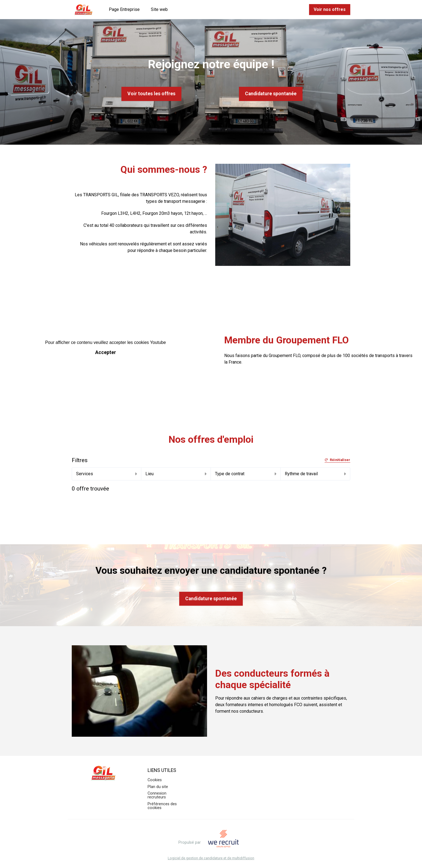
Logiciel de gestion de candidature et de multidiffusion (211, 858)
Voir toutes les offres (151, 94)
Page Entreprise (124, 9)
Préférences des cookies (162, 806)
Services (107, 474)
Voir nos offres (330, 9)
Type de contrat (246, 474)
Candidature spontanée (271, 94)
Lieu (176, 474)
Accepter (106, 352)
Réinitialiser (337, 460)
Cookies (155, 780)
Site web (159, 9)
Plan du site (158, 787)
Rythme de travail (315, 474)
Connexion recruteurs (157, 795)
